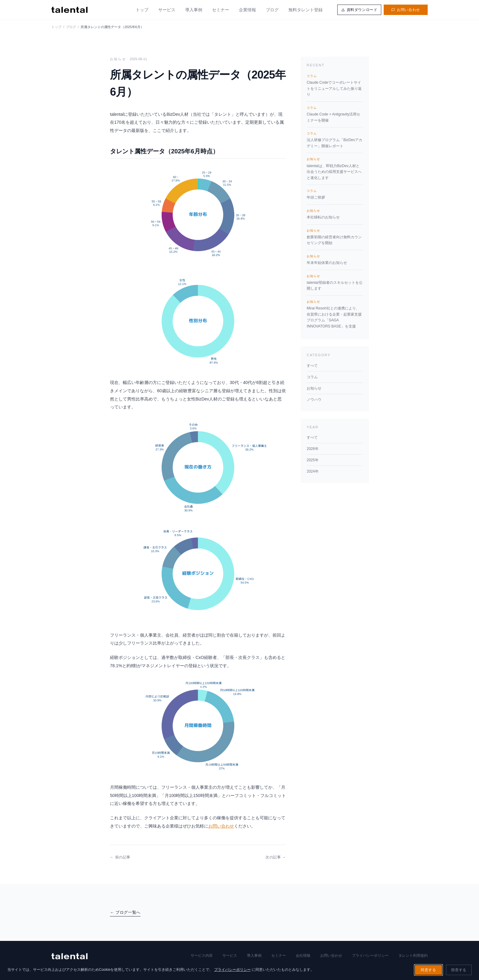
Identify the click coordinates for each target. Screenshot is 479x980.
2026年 (313, 449)
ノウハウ (314, 400)
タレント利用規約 (413, 956)
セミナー (221, 10)
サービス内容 (202, 956)
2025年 (313, 460)
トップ (142, 10)
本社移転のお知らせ (335, 214)
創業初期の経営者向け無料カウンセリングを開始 (335, 237)
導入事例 (194, 10)
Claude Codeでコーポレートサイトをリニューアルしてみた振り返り (335, 85)
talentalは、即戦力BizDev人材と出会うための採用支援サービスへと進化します (335, 168)
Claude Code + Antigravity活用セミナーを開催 (335, 114)
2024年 (313, 471)
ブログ (272, 10)
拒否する (459, 970)
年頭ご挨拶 (335, 194)
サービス (167, 10)
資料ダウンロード (359, 10)
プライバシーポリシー (370, 956)
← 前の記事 (120, 857)
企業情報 (247, 10)
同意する (428, 970)
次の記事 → (276, 857)
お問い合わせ (406, 10)
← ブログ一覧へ (125, 912)
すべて (312, 366)
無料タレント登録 (305, 10)
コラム (312, 377)
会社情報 (303, 956)
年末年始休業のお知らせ (335, 259)
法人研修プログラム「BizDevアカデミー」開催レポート (335, 140)
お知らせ (314, 388)
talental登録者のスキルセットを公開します (335, 282)
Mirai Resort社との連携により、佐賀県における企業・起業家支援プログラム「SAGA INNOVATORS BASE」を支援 (335, 314)
